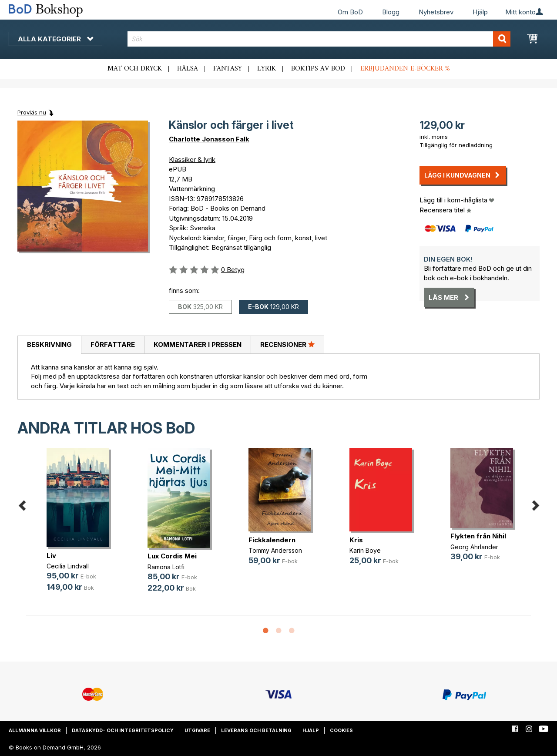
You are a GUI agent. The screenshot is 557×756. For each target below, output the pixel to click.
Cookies (341, 730)
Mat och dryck (135, 69)
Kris (356, 540)
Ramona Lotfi (166, 567)
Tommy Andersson (275, 550)
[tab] (49, 345)
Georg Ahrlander (474, 547)
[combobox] (319, 39)
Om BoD (350, 12)
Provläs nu (32, 112)
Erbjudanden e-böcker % (405, 69)
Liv (51, 556)
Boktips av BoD (318, 69)
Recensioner (287, 344)
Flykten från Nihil (478, 536)
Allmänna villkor (35, 730)
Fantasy (228, 69)
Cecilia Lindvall (68, 566)
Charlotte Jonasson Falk (209, 139)
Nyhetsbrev (436, 12)
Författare (113, 344)
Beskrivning (49, 344)
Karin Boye (365, 550)
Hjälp (480, 12)
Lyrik (267, 69)
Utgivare (197, 730)
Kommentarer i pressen (198, 344)
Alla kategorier (55, 39)
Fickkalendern (272, 540)
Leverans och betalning (256, 730)
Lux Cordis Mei (172, 556)
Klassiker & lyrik (192, 160)
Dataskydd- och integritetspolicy (123, 730)
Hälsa (188, 69)
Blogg (391, 12)
